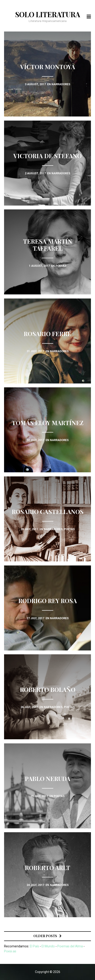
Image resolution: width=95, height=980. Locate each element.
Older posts (45, 936)
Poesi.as (10, 951)
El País (34, 946)
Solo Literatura (48, 14)
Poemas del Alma (70, 946)
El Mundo (48, 946)
